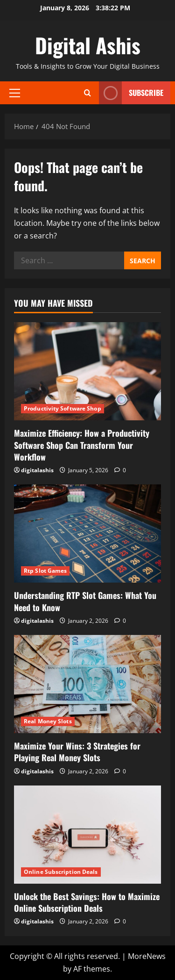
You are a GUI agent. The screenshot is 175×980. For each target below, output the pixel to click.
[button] (15, 93)
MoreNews (147, 956)
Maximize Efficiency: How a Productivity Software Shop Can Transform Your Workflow (82, 445)
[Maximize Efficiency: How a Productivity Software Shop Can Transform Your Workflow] (87, 371)
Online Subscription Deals (61, 872)
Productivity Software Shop (63, 408)
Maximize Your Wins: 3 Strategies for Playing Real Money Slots (77, 752)
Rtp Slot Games (45, 571)
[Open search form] (87, 93)
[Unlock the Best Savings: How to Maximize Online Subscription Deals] (87, 835)
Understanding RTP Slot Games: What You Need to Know (85, 601)
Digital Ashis (88, 45)
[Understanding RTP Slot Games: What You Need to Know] (87, 533)
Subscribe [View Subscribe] (131, 93)
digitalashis (37, 470)
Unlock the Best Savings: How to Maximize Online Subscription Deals (87, 902)
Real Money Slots (48, 721)
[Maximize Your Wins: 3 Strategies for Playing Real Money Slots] (87, 684)
